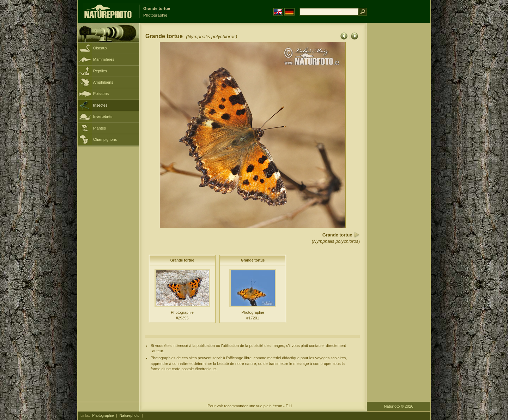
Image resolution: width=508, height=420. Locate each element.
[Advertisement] (399, 136)
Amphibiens (103, 82)
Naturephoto (129, 416)
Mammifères (104, 59)
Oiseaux (100, 48)
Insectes (100, 105)
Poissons (101, 94)
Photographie (103, 416)
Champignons (105, 139)
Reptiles (100, 71)
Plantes (99, 128)
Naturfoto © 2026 (399, 406)
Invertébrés (103, 116)
